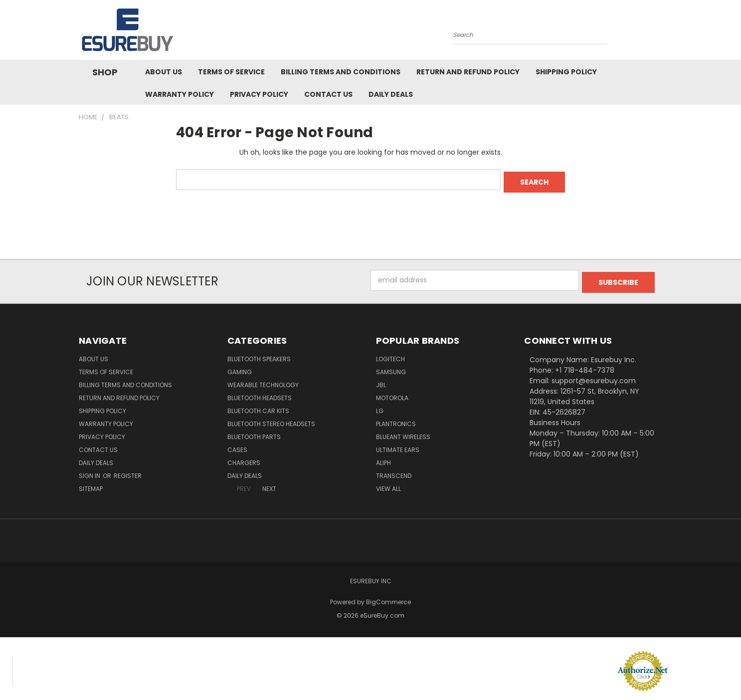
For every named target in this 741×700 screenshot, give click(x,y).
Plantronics (396, 419)
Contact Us (328, 94)
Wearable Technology (263, 380)
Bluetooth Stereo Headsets (271, 419)
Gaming (240, 367)
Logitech (390, 354)
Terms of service (231, 72)
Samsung (391, 367)
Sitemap (91, 484)
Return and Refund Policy (468, 72)
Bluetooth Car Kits (258, 406)
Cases (237, 445)
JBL (381, 380)
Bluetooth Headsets (260, 393)
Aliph (383, 458)
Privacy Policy (259, 94)
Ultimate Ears (398, 445)
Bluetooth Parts (254, 432)
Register (128, 471)
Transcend (394, 471)
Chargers (244, 458)
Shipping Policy (566, 72)
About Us (164, 72)
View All (388, 484)
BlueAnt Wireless (403, 432)
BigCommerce (388, 597)
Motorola (392, 393)
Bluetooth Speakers (259, 354)
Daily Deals (391, 94)
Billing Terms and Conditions (341, 72)
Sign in (90, 471)
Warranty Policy (180, 94)
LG (380, 406)
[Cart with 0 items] (660, 32)
